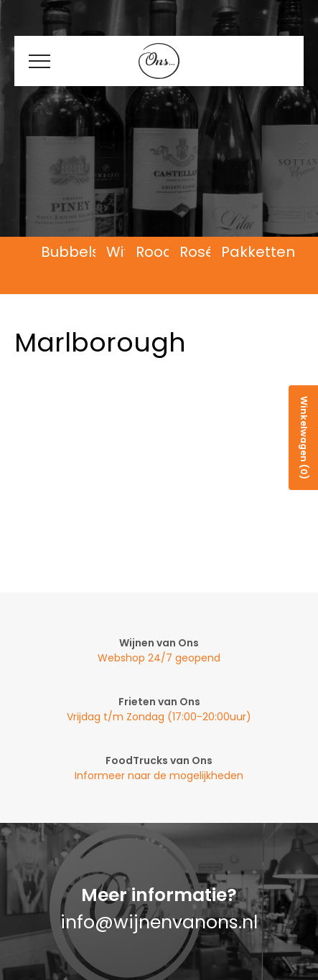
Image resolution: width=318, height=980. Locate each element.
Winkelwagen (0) (304, 438)
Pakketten (258, 252)
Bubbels (70, 252)
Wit (118, 252)
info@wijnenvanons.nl (159, 922)
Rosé (197, 252)
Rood (154, 252)
